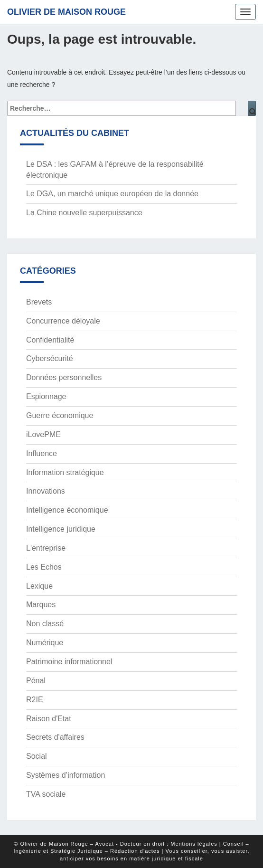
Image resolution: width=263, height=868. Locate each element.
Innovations (46, 491)
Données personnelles (64, 377)
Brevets (39, 302)
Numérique (45, 643)
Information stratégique (65, 472)
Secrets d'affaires (55, 737)
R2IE (35, 700)
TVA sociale (46, 794)
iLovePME (43, 434)
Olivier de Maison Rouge (66, 12)
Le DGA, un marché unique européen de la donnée (112, 194)
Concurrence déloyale (63, 321)
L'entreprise (46, 548)
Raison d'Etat (49, 719)
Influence (42, 453)
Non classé (45, 624)
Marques (41, 605)
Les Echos (44, 567)
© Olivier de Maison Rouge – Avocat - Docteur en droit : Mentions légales (115, 844)
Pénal (36, 681)
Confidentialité (50, 340)
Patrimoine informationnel (69, 662)
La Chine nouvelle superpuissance (84, 213)
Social (37, 756)
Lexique (39, 586)
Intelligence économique (67, 510)
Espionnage (46, 396)
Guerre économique (60, 415)
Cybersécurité (50, 358)
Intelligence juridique (61, 529)
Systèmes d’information (66, 775)
